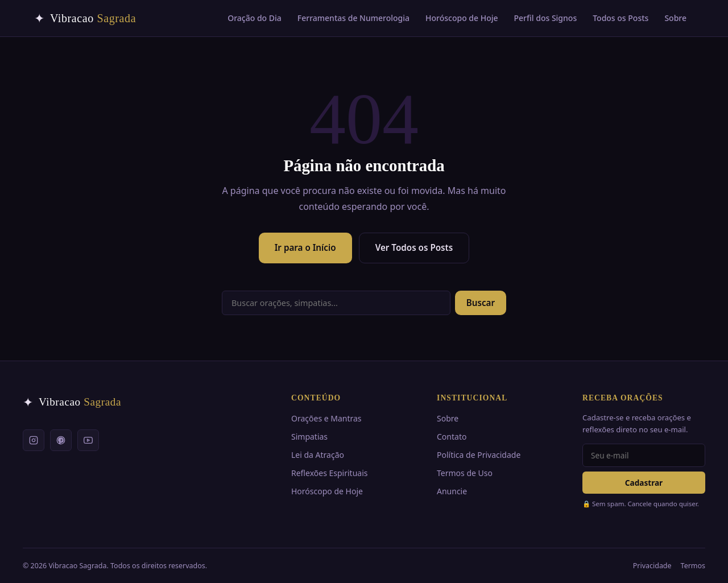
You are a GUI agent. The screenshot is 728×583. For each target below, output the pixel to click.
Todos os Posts (621, 18)
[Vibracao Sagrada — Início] (85, 18)
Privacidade (652, 566)
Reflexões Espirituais (329, 473)
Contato (452, 437)
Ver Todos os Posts (414, 247)
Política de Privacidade (479, 455)
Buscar (481, 303)
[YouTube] (88, 440)
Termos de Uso (465, 473)
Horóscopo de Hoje (462, 18)
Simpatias (309, 437)
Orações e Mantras (326, 418)
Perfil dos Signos (546, 18)
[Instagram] (34, 440)
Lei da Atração (318, 455)
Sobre (675, 18)
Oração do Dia (255, 18)
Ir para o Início (305, 247)
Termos (693, 566)
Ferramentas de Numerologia (353, 18)
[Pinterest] (61, 440)
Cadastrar (644, 483)
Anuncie (452, 491)
